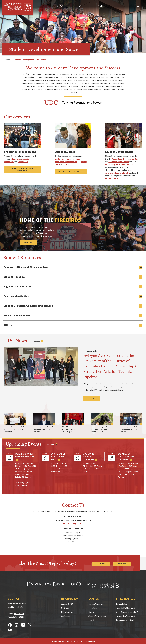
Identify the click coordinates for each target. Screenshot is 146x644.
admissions (15, 159)
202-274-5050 (24, 616)
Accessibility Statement (126, 607)
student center (112, 179)
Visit (101, 6)
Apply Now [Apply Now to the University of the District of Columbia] (101, 563)
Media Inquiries (67, 611)
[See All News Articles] (38, 340)
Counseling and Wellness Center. (119, 165)
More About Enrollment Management (22, 169)
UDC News (65, 607)
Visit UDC (122, 563)
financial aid (23, 162)
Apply (60, 6)
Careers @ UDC (67, 603)
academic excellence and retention (67, 160)
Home (7, 60)
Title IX (91, 619)
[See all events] (52, 444)
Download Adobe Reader (126, 619)
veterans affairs (112, 173)
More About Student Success (71, 171)
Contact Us (66, 615)
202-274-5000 (19, 613)
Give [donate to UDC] (81, 6)
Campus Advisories (96, 603)
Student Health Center (119, 162)
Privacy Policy (122, 603)
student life (125, 173)
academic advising (63, 159)
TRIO (67, 165)
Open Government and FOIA (127, 611)
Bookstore (93, 607)
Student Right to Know (97, 615)
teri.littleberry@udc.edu (73, 523)
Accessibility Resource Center (125, 159)
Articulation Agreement (126, 615)
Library (91, 611)
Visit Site (28, 242)
